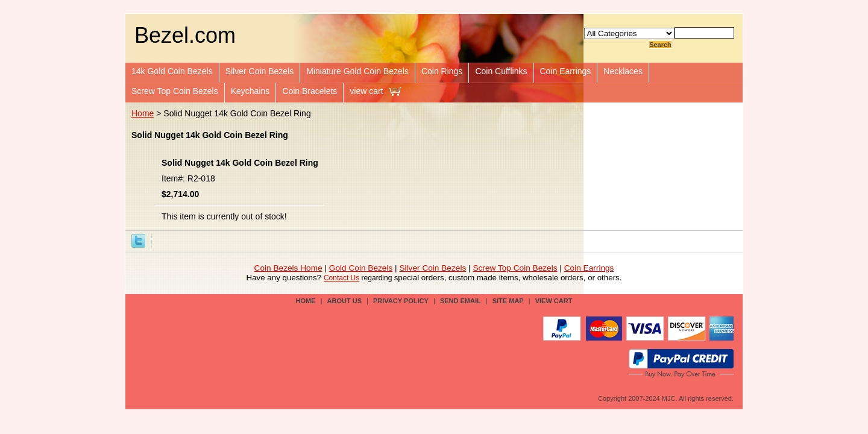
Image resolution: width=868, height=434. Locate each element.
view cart (366, 91)
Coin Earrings (566, 71)
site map (508, 301)
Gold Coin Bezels (361, 268)
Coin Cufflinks (501, 71)
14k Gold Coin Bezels (172, 71)
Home (143, 113)
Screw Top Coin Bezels (175, 91)
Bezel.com (185, 35)
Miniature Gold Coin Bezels (357, 71)
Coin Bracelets (310, 91)
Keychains (250, 91)
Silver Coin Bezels (260, 71)
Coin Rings (442, 71)
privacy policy (401, 301)
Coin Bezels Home (288, 268)
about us (344, 301)
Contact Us (341, 278)
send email (461, 301)
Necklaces (623, 71)
